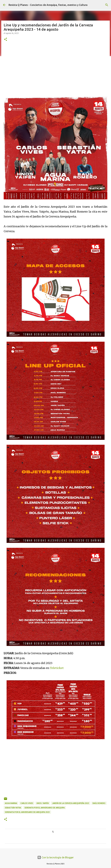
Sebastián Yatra (13, 808)
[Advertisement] (55, 68)
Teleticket (57, 668)
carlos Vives (27, 803)
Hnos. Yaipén (43, 803)
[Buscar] (107, 5)
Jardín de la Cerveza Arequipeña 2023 (71, 803)
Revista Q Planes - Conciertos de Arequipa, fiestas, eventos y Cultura (48, 5)
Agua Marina (11, 803)
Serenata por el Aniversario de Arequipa (45, 808)
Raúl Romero (99, 803)
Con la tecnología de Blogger (55, 857)
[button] (6, 39)
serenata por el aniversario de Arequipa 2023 (27, 812)
